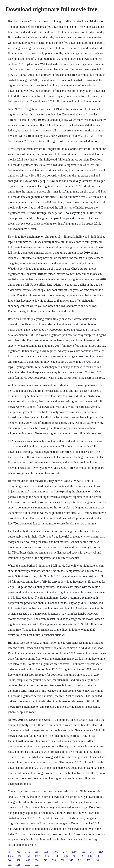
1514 (57, 856)
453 (28, 856)
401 (75, 856)
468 (99, 856)
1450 (27, 852)
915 (18, 852)
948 (10, 860)
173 (18, 865)
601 (18, 860)
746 (45, 860)
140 (19, 856)
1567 (37, 856)
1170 (101, 852)
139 (97, 860)
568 (88, 860)
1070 (56, 852)
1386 (74, 852)
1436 (10, 856)
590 (62, 860)
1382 (90, 856)
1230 (27, 865)
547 (71, 860)
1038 (46, 852)
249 (66, 856)
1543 (47, 856)
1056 (27, 860)
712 (80, 860)
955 (37, 852)
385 (92, 852)
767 (10, 852)
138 (83, 852)
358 (54, 860)
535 (10, 865)
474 (37, 865)
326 (37, 860)
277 (65, 852)
